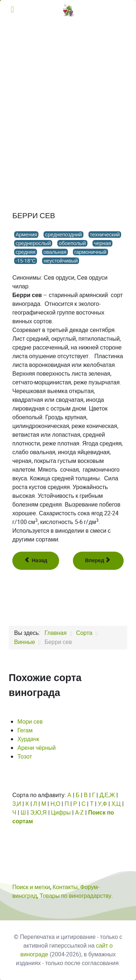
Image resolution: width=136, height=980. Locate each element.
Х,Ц (116, 804)
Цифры (61, 813)
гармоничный (90, 252)
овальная (55, 252)
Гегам (25, 730)
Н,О (55, 804)
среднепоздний (63, 235)
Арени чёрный (37, 748)
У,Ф (102, 804)
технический (105, 235)
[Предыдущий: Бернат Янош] (36, 561)
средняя (26, 252)
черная (102, 243)
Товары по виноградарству (75, 896)
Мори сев (30, 722)
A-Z (79, 813)
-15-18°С (26, 261)
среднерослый (33, 243)
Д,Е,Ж (107, 795)
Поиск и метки (31, 887)
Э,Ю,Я (38, 813)
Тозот (25, 757)
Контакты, (66, 887)
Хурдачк (28, 739)
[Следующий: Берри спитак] (98, 561)
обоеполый (72, 243)
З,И (17, 804)
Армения (26, 235)
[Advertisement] (68, 92)
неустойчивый (61, 261)
